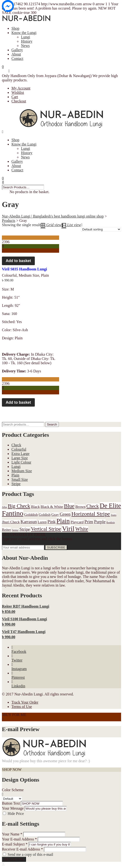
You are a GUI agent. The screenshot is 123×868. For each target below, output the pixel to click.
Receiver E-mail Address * (22, 849)
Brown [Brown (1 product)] (80, 507)
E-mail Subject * (15, 844)
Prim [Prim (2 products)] (89, 522)
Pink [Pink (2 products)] (51, 522)
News (25, 46)
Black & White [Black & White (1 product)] (52, 507)
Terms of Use (22, 707)
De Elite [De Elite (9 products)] (110, 506)
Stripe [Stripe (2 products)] (25, 529)
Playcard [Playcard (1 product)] (77, 522)
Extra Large (20, 454)
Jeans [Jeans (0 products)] (114, 515)
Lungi (26, 37)
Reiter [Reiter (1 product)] (6, 529)
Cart (15, 97)
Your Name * (12, 834)
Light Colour (21, 462)
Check (16, 445)
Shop (15, 28)
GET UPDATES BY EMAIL (24, 535)
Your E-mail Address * (19, 839)
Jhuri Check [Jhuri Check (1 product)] (11, 522)
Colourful (9, 275)
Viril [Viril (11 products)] (68, 529)
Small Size (20, 479)
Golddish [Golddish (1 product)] (31, 514)
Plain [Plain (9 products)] (63, 521)
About (16, 54)
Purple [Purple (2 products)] (100, 522)
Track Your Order (25, 702)
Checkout (19, 101)
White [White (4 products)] (82, 529)
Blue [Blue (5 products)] (69, 506)
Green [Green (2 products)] (65, 514)
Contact (17, 59)
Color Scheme (13, 790)
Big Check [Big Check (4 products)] (19, 506)
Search (52, 424)
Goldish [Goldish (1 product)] (45, 514)
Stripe (16, 484)
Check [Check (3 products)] (92, 506)
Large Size (20, 458)
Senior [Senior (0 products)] (15, 530)
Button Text (11, 803)
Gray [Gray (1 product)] (55, 514)
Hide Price (16, 814)
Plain (45, 275)
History (27, 41)
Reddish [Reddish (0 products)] (111, 522)
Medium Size (29, 275)
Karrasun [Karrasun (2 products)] (29, 522)
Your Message (13, 808)
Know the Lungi (24, 33)
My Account (21, 88)
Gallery (17, 50)
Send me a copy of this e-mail (30, 854)
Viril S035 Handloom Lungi (24, 269)
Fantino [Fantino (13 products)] (13, 513)
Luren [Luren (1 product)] (42, 522)
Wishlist (18, 92)
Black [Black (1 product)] (35, 507)
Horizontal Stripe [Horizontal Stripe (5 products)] (91, 514)
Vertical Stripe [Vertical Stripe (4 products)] (46, 529)
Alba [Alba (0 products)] (4, 507)
